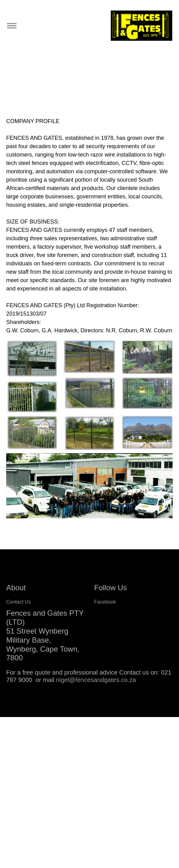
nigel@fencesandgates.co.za (96, 680)
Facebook (105, 602)
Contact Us (18, 602)
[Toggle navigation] (12, 26)
